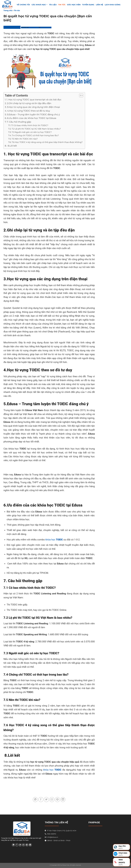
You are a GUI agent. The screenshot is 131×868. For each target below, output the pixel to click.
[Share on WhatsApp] (35, 800)
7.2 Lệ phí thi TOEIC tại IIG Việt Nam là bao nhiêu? (36, 129)
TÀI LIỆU (53, 5)
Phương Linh (46, 27)
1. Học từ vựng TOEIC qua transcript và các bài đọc (34, 100)
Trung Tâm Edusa (12, 27)
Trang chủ (8, 10)
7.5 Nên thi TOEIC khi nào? (25, 139)
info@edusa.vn (52, 837)
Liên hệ (99, 5)
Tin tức (62, 5)
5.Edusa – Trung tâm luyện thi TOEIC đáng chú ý (33, 115)
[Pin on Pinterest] (57, 800)
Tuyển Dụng (88, 5)
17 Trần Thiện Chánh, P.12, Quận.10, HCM (61, 831)
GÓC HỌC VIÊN (74, 5)
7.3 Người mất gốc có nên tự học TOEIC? (32, 132)
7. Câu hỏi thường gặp (19, 122)
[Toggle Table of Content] (80, 95)
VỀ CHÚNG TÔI (23, 5)
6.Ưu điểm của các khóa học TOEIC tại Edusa (32, 118)
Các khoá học (40, 5)
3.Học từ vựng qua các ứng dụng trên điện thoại (33, 107)
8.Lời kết (12, 146)
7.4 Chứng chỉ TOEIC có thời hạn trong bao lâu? (35, 135)
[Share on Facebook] (41, 800)
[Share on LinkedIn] (63, 800)
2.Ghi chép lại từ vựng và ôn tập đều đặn (29, 103)
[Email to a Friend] (52, 800)
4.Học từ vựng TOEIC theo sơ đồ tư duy (29, 111)
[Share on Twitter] (46, 800)
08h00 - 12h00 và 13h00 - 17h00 (59, 841)
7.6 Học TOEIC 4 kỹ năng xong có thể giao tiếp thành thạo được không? (47, 142)
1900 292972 (50, 834)
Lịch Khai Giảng (113, 5)
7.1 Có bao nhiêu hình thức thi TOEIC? (30, 125)
